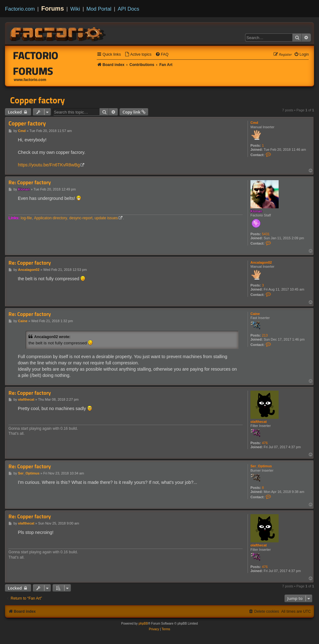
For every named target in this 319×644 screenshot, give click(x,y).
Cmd (254, 123)
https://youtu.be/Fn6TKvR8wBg (49, 165)
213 (265, 335)
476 (265, 443)
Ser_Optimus (261, 466)
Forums (53, 8)
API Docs (129, 9)
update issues (106, 218)
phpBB (143, 624)
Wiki (75, 9)
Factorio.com (20, 9)
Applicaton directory (50, 218)
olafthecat (259, 422)
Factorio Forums (36, 63)
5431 (266, 234)
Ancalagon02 (261, 262)
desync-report (81, 218)
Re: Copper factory (30, 183)
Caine (255, 314)
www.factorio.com (30, 80)
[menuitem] (138, 55)
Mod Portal (99, 9)
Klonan (256, 211)
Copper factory (37, 100)
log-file (26, 218)
